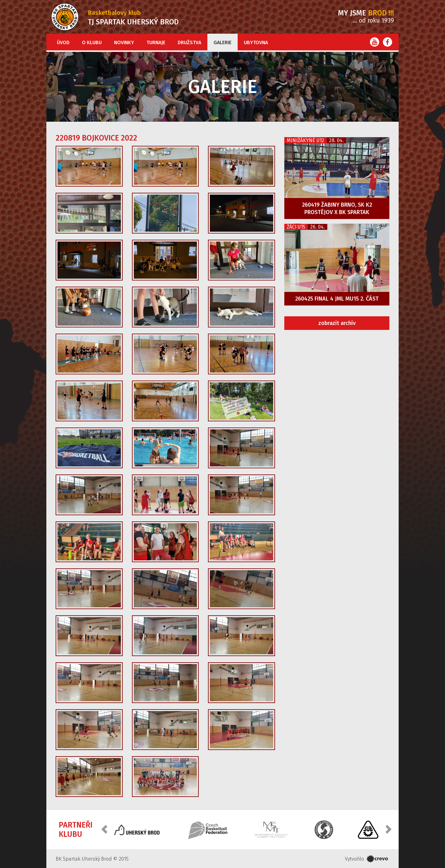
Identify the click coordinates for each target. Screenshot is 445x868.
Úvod (63, 42)
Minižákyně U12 (305, 140)
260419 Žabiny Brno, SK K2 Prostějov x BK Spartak (337, 209)
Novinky (124, 42)
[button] (105, 829)
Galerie (222, 42)
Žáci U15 (296, 227)
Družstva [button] (189, 42)
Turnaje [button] (156, 42)
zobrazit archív (337, 323)
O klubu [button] (92, 42)
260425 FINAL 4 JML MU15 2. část (337, 299)
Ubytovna (256, 42)
